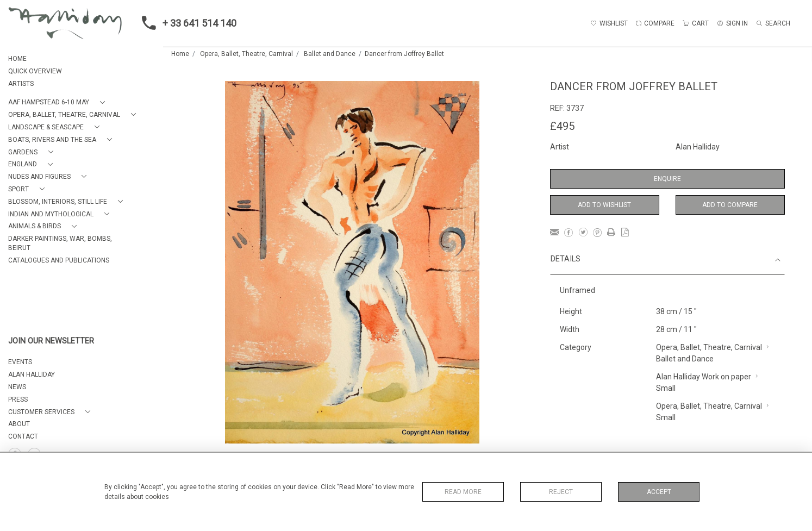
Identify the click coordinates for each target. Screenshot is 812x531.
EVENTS (20, 362)
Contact (23, 436)
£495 (562, 126)
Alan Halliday (698, 147)
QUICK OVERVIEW (35, 71)
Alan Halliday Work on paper (704, 377)
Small (666, 388)
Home (180, 54)
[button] (59, 102)
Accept (659, 492)
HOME (17, 59)
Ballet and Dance (330, 54)
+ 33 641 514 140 (186, 23)
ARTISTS (21, 84)
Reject (561, 492)
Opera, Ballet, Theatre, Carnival (246, 54)
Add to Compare (730, 205)
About (19, 424)
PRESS (18, 399)
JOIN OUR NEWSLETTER (51, 341)
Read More (463, 492)
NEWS (17, 387)
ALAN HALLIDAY (32, 374)
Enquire (667, 179)
